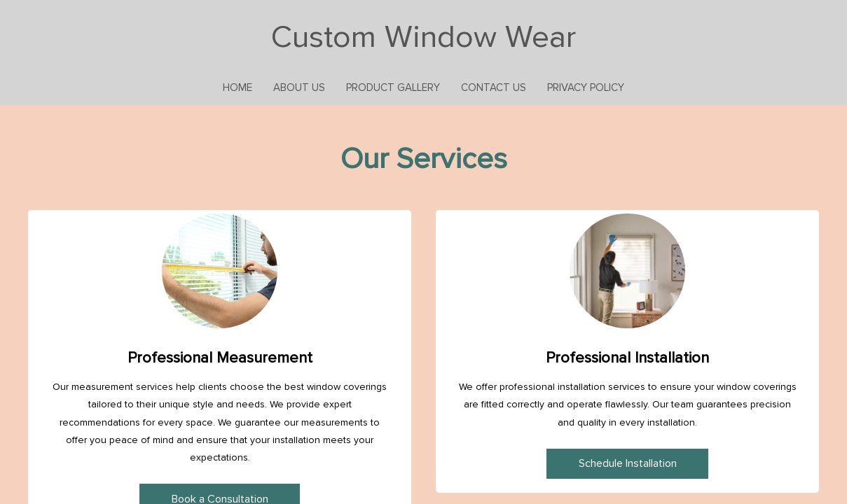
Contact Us (494, 87)
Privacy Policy (586, 87)
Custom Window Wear (423, 37)
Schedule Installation (628, 463)
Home (237, 87)
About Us (299, 87)
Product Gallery (393, 87)
